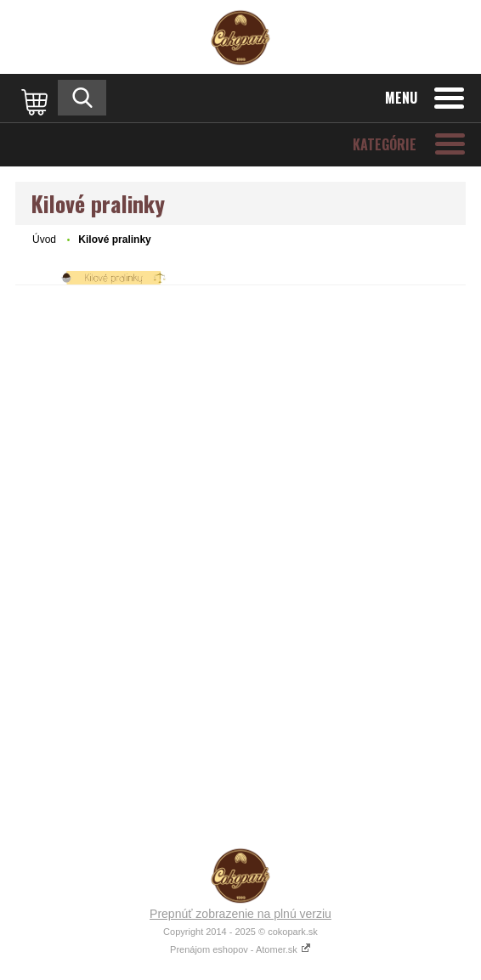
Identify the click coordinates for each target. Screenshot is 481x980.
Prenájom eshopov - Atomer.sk (240, 949)
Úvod (44, 239)
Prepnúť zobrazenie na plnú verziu (240, 914)
